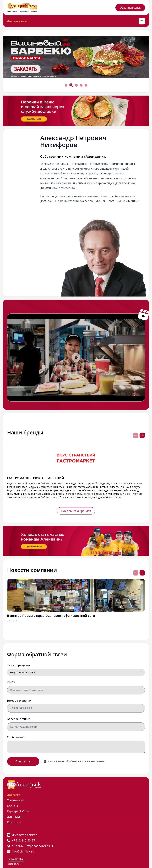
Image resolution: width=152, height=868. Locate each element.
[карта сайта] (13, 864)
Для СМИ (13, 817)
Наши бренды (25, 432)
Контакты (14, 822)
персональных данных (91, 761)
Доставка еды (17, 21)
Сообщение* (16, 737)
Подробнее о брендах (76, 511)
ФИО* (11, 682)
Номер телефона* (19, 701)
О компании (15, 800)
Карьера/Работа (18, 811)
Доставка (14, 795)
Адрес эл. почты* (18, 719)
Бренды (12, 806)
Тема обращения (19, 665)
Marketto (16, 859)
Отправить (23, 761)
